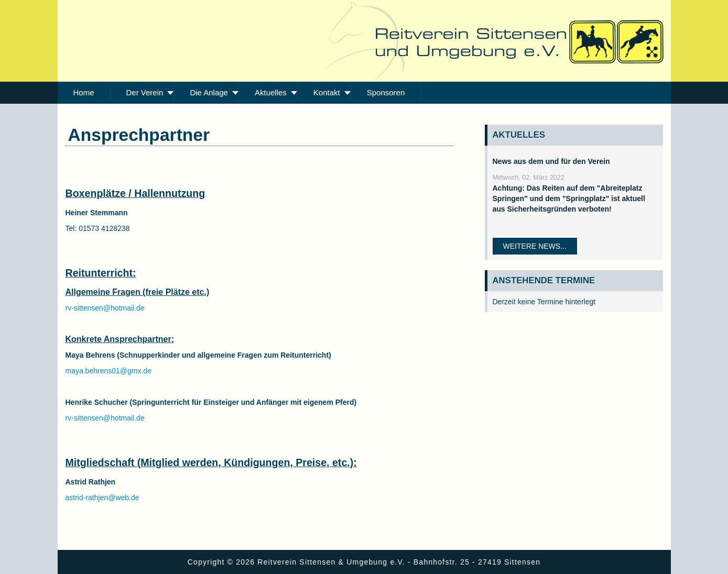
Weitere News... (535, 246)
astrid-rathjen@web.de (102, 498)
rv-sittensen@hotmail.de (105, 308)
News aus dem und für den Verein (551, 161)
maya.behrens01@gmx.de (108, 371)
